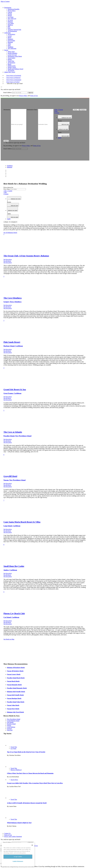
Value (9, 44)
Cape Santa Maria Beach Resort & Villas (22, 522)
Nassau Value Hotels (13, 705)
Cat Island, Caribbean (11, 617)
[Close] (32, 845)
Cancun (10, 12)
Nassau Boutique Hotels (14, 698)
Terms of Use (34, 96)
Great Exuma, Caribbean (12, 393)
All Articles (11, 70)
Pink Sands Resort (12, 342)
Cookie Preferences (18, 861)
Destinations (8, 8)
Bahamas (10, 22)
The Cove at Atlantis (13, 432)
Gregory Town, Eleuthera (12, 302)
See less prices (8, 259)
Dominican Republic (14, 9)
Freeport (9, 729)
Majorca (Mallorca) (16, 770)
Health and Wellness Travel (15, 69)
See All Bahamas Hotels (10, 233)
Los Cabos (11, 23)
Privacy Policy (23, 96)
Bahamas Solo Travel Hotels (15, 712)
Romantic (10, 39)
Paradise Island (11, 724)
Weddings (11, 47)
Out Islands (10, 722)
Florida (10, 14)
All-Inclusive (11, 34)
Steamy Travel (12, 67)
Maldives (10, 25)
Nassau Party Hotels (13, 709)
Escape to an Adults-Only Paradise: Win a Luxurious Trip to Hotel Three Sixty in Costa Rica (35, 783)
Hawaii (10, 15)
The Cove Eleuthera (13, 298)
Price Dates (7, 189)
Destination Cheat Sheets (15, 56)
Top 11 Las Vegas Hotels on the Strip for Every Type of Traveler (26, 752)
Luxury (10, 36)
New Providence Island (14, 719)
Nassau (9, 725)
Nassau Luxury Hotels (14, 674)
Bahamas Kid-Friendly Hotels (16, 692)
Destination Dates (32, 110)
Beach (9, 37)
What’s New (11, 52)
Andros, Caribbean (10, 570)
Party (9, 45)
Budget (10, 59)
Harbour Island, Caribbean (13, 346)
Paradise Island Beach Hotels (16, 678)
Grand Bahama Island (13, 721)
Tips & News (14, 780)
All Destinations (12, 31)
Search (6, 141)
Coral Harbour (11, 727)
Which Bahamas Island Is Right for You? (19, 823)
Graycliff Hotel (10, 476)
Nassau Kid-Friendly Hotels (15, 695)
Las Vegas (11, 17)
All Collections (12, 48)
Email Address (7, 93)
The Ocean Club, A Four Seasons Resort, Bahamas (26, 256)
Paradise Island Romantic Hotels (17, 688)
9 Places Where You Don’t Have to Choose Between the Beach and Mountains (30, 773)
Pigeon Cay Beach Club (14, 613)
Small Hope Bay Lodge (14, 566)
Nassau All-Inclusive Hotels (15, 671)
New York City (12, 19)
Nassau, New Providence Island (15, 480)
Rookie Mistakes (12, 53)
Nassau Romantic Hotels (14, 685)
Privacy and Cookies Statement (13, 836)
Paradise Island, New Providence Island (17, 436)
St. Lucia (10, 20)
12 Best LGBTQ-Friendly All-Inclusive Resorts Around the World (27, 803)
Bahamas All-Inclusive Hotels (16, 668)
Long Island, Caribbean (12, 526)
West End (10, 730)
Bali (9, 26)
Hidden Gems (12, 66)
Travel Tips (11, 61)
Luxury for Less (12, 55)
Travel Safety (12, 58)
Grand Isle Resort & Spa (15, 389)
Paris (9, 28)
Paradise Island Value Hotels (16, 702)
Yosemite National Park (14, 30)
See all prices (7, 261)
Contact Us (7, 833)
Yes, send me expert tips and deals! (15, 143)
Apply (60, 138)
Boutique (10, 42)
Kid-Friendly (11, 41)
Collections (7, 33)
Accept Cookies (18, 857)
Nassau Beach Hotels (13, 681)
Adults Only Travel (10, 72)
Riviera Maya (12, 11)
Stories (6, 50)
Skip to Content (5, 1)
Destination (7, 110)
